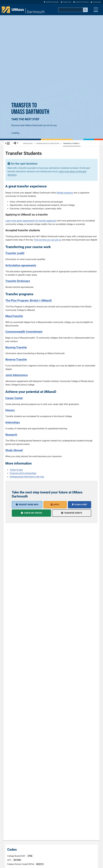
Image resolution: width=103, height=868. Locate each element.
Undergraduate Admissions (48, 144)
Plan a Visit (81, 505)
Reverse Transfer (16, 360)
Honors (10, 410)
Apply (56, 505)
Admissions (28, 144)
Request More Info (29, 505)
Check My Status (81, 2)
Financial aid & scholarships (23, 473)
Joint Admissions (17, 375)
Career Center (14, 398)
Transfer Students (71, 144)
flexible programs (65, 193)
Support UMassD (51, 2)
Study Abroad (14, 450)
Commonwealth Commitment (24, 332)
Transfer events (73, 513)
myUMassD (96, 2)
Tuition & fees (16, 470)
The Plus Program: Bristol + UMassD (29, 300)
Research (11, 435)
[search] (73, 10)
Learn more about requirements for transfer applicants (31, 221)
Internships (13, 422)
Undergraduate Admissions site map (27, 477)
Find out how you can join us (48, 240)
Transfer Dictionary (18, 281)
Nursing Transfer (16, 347)
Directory (66, 2)
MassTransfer (14, 316)
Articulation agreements (21, 265)
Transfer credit (15, 253)
